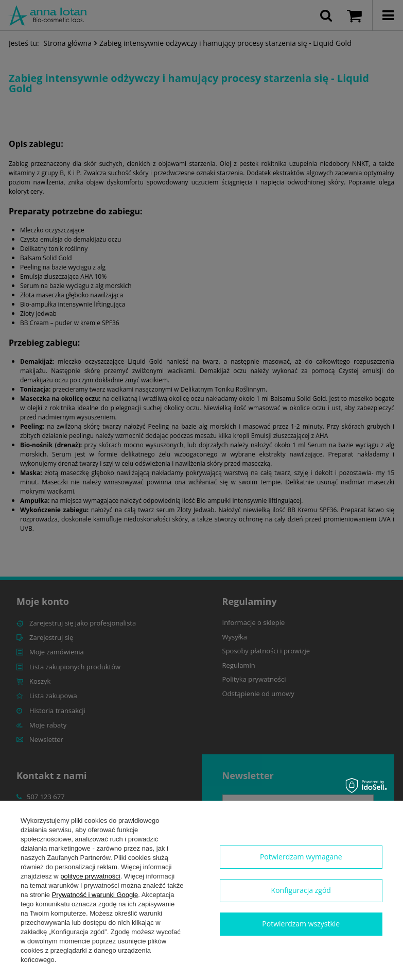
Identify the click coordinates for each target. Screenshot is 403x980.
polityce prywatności (90, 876)
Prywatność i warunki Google (95, 895)
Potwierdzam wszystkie (301, 924)
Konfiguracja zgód (301, 890)
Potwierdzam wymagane (301, 857)
